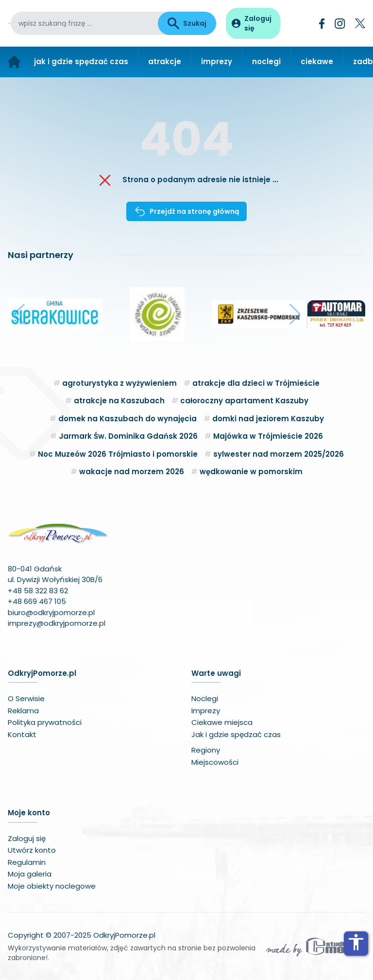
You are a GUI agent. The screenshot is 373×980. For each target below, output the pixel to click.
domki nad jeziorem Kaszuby (268, 419)
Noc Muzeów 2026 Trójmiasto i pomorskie (118, 454)
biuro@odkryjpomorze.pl (51, 612)
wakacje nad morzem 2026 (132, 472)
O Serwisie (26, 698)
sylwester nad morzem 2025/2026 (279, 454)
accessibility (356, 942)
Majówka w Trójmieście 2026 (268, 436)
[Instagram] (340, 24)
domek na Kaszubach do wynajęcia (127, 419)
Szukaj (187, 23)
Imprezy (206, 711)
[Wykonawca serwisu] (315, 946)
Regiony (206, 750)
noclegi (266, 61)
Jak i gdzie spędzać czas (236, 734)
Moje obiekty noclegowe (52, 886)
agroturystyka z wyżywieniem (119, 383)
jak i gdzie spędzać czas (81, 61)
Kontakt (22, 734)
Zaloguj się (27, 838)
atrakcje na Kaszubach (119, 401)
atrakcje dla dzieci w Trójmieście (256, 383)
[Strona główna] (14, 62)
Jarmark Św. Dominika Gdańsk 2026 (128, 436)
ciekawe (317, 61)
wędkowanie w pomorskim (251, 472)
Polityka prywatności (45, 722)
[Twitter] (360, 23)
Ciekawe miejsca (222, 722)
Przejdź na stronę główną (186, 211)
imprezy (217, 61)
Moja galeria (30, 874)
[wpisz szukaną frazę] (84, 23)
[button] (19, 314)
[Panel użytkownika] (253, 23)
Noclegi (205, 698)
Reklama (23, 711)
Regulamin (27, 862)
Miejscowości (215, 762)
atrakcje (165, 61)
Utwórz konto (32, 850)
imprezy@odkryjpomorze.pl (57, 623)
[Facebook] (322, 24)
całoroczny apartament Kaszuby (244, 401)
